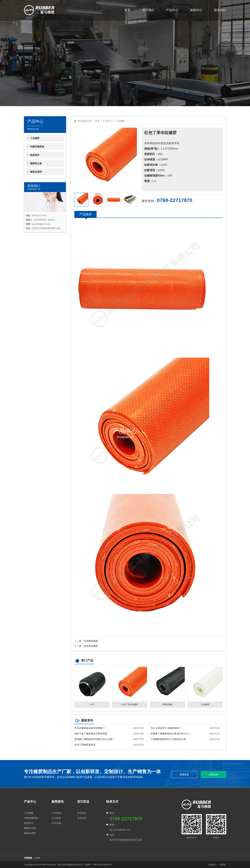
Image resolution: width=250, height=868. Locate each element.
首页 (127, 10)
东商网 (37, 858)
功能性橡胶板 (37, 147)
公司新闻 (56, 813)
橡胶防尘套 (36, 163)
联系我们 (220, 10)
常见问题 (56, 823)
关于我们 (148, 10)
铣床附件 (35, 155)
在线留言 (82, 818)
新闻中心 (196, 10)
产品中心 (172, 10)
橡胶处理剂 (36, 172)
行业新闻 (56, 818)
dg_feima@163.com (120, 830)
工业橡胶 (35, 138)
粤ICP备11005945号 (103, 865)
